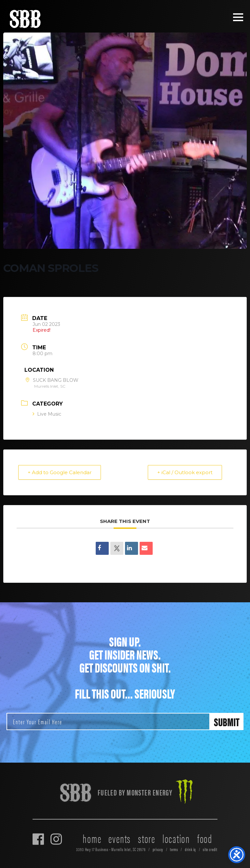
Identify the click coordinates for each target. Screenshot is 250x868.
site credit (210, 849)
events (120, 838)
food (205, 838)
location (176, 838)
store (147, 838)
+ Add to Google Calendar (60, 472)
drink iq (191, 849)
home (92, 838)
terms (174, 849)
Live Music (47, 414)
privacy (158, 849)
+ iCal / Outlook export (185, 472)
